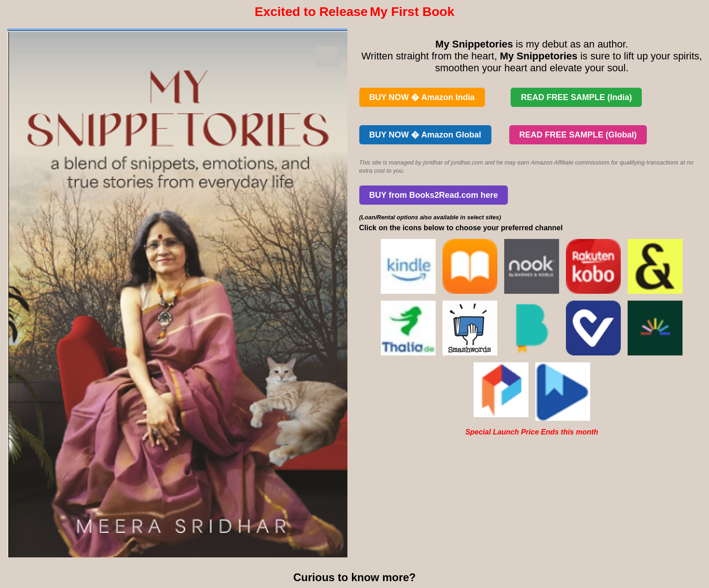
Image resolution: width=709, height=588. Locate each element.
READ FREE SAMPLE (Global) (578, 135)
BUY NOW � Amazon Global (425, 135)
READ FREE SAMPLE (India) (576, 97)
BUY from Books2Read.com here (434, 195)
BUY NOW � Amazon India (422, 97)
